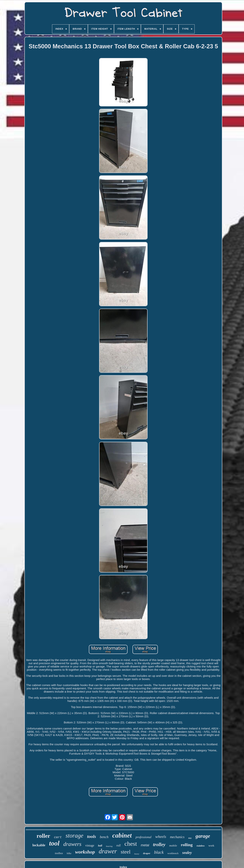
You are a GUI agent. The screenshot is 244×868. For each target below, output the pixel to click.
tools (92, 836)
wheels (161, 837)
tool (54, 843)
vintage (90, 845)
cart (58, 837)
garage (203, 836)
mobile (173, 846)
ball (100, 846)
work (211, 846)
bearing (109, 846)
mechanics (177, 837)
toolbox (59, 853)
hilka (69, 853)
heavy (137, 854)
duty (190, 838)
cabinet (122, 835)
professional (143, 837)
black (159, 852)
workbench (173, 853)
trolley (159, 845)
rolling (187, 845)
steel (126, 852)
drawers (72, 844)
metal (145, 845)
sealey (187, 853)
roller (43, 836)
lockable (39, 845)
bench (104, 837)
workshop (85, 852)
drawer (108, 851)
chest (131, 844)
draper (147, 853)
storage (74, 836)
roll (118, 845)
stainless (201, 846)
